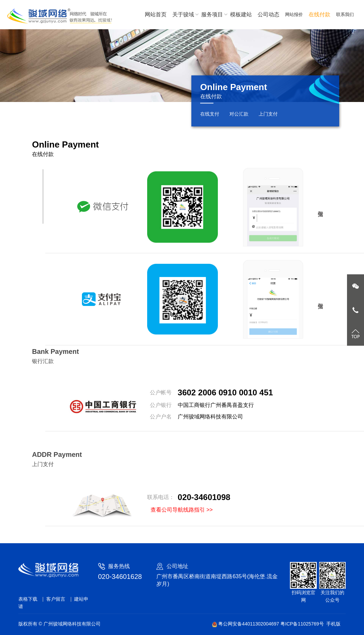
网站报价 (294, 14)
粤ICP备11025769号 (302, 624)
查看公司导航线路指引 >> (182, 510)
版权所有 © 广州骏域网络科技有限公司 (59, 624)
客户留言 (56, 599)
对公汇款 (239, 114)
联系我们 (345, 14)
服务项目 (213, 14)
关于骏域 (184, 14)
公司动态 (268, 14)
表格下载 (28, 599)
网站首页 (156, 14)
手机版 (333, 624)
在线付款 (319, 14)
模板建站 (241, 14)
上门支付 (268, 114)
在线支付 (210, 114)
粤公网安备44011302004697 (246, 624)
